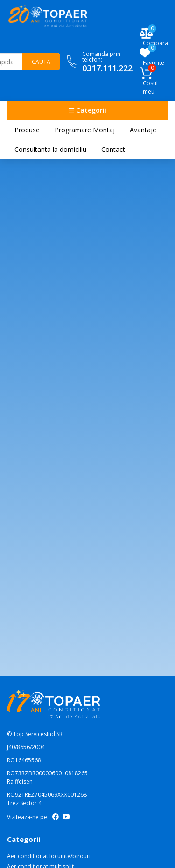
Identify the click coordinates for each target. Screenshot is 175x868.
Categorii (87, 110)
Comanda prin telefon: (107, 62)
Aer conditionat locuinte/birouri (49, 856)
